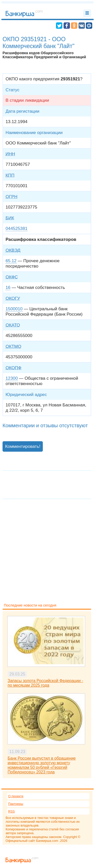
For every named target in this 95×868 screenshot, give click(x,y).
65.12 (11, 261)
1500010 (14, 309)
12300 (12, 378)
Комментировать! (23, 446)
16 (8, 287)
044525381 (16, 228)
